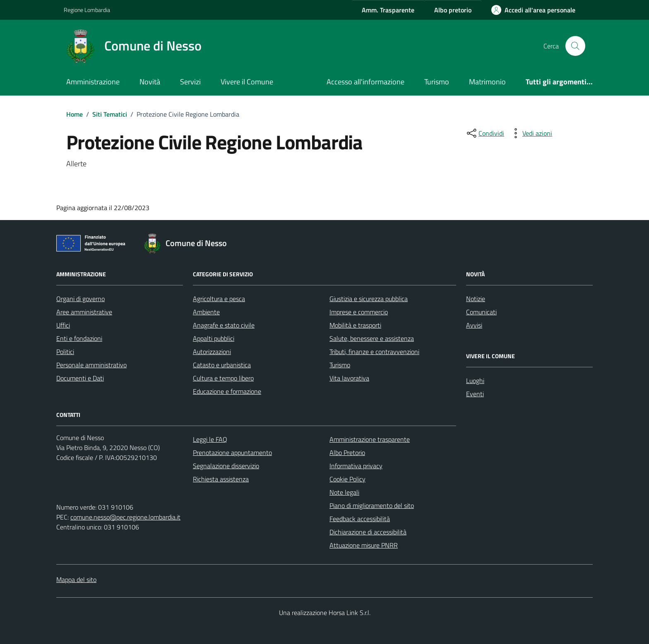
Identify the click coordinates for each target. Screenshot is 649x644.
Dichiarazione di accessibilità (368, 532)
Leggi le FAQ (210, 439)
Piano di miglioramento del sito (372, 505)
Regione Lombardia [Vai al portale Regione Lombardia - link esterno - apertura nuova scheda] (87, 10)
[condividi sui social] (485, 133)
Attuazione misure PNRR (364, 545)
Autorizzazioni (212, 352)
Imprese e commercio (359, 312)
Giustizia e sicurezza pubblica (369, 299)
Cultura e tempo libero (223, 378)
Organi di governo (81, 299)
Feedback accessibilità (360, 519)
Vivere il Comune (247, 82)
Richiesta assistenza (221, 479)
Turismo (437, 82)
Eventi (475, 394)
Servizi (190, 82)
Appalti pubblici (214, 338)
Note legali (344, 492)
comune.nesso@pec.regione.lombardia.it (125, 517)
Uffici (63, 325)
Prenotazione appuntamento (232, 452)
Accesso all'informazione (365, 82)
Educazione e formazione (227, 391)
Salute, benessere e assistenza (372, 338)
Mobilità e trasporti (355, 325)
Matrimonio (487, 82)
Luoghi (475, 381)
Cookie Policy (347, 479)
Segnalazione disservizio (226, 466)
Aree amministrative (84, 312)
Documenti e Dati (80, 378)
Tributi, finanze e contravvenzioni (374, 352)
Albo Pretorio (347, 452)
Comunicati (481, 312)
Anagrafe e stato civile (224, 325)
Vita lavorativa (349, 378)
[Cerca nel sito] (575, 46)
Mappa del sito (76, 579)
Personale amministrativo (91, 365)
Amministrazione (93, 82)
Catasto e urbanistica (222, 365)
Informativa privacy (356, 466)
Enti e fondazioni (79, 338)
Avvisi (474, 325)
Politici (65, 352)
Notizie (476, 299)
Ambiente (206, 312)
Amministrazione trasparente (370, 439)
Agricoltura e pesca (219, 299)
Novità (150, 82)
